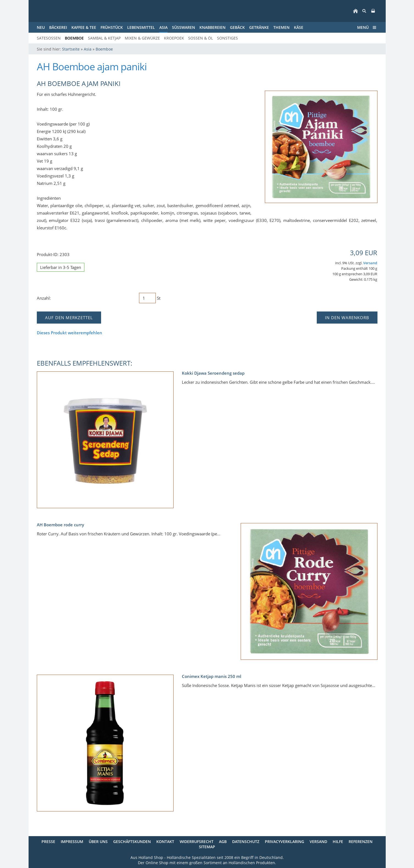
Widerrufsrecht (197, 841)
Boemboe (104, 49)
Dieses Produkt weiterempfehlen (70, 333)
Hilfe (338, 841)
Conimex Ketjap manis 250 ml (212, 676)
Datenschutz (246, 841)
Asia (88, 49)
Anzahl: (44, 298)
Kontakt (165, 841)
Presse (48, 841)
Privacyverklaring (284, 841)
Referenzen (361, 841)
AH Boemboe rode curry (60, 525)
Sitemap (207, 847)
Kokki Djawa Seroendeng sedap (213, 373)
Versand (370, 263)
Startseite (71, 49)
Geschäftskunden (132, 841)
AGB (223, 841)
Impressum (72, 841)
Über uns (98, 841)
